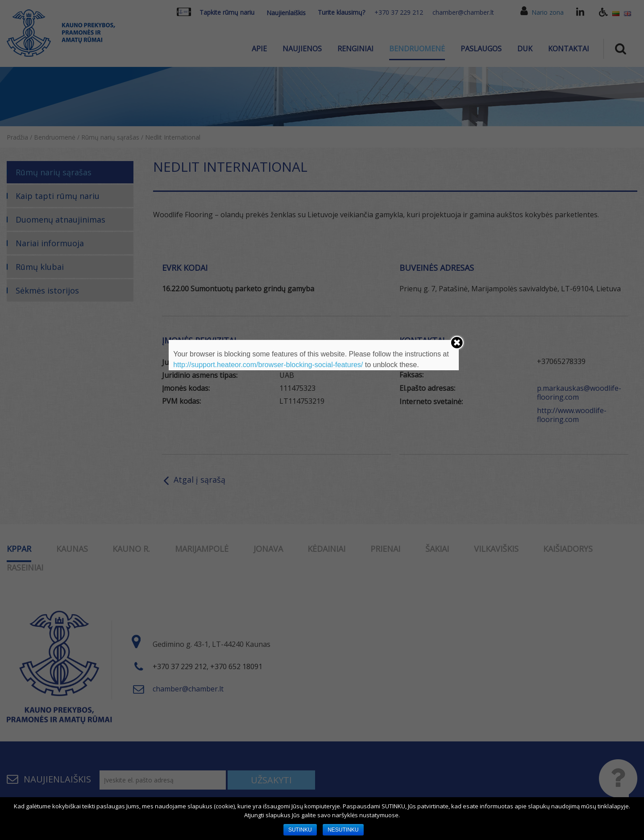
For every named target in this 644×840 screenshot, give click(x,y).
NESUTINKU (343, 830)
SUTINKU (300, 830)
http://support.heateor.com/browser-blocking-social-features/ (268, 365)
